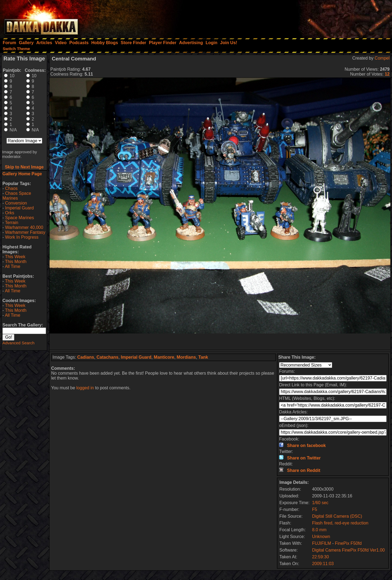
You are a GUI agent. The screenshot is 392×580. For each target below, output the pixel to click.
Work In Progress (22, 237)
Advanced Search (18, 343)
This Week (15, 257)
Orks (10, 213)
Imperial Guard (19, 208)
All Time (13, 266)
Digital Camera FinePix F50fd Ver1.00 (349, 550)
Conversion (16, 203)
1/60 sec (320, 503)
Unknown (321, 537)
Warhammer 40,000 (24, 227)
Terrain (12, 223)
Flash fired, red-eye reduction (340, 523)
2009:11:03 (323, 564)
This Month (16, 262)
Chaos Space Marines (17, 196)
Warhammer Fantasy (25, 232)
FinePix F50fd (348, 543)
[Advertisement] (319, 18)
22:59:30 (321, 557)
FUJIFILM (322, 543)
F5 (315, 509)
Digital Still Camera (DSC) (337, 516)
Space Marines (20, 218)
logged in (85, 388)
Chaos (11, 188)
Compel (382, 58)
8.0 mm (319, 530)
